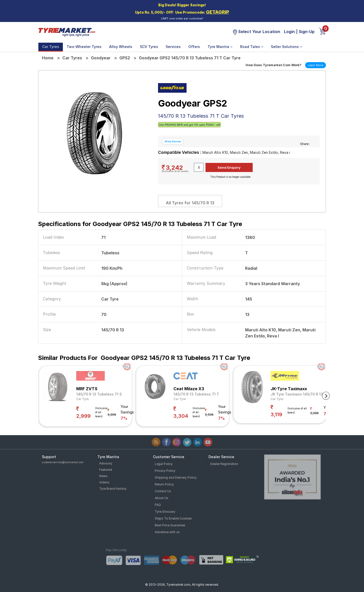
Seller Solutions (287, 47)
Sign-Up (307, 32)
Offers (194, 47)
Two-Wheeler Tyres (84, 47)
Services (173, 47)
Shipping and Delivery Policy (176, 477)
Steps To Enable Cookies (173, 518)
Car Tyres (51, 47)
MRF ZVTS (87, 389)
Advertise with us (167, 532)
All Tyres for (190, 203)
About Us (162, 498)
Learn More (316, 65)
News (103, 476)
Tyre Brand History (113, 489)
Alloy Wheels (121, 47)
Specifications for (140, 224)
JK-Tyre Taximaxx (289, 389)
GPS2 (125, 58)
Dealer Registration (224, 464)
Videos (104, 482)
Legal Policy (164, 464)
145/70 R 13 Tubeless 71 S (99, 394)
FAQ (158, 505)
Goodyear (101, 58)
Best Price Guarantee (170, 525)
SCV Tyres (149, 47)
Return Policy (164, 484)
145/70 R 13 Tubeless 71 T (196, 394)
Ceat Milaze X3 (189, 389)
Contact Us (163, 491)
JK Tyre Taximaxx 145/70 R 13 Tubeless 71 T (310, 394)
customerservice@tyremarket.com (63, 462)
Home (48, 58)
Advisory (106, 463)
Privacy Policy (165, 471)
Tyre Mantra (220, 47)
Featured (106, 470)
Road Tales (252, 47)
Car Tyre (82, 399)
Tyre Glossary (165, 512)
